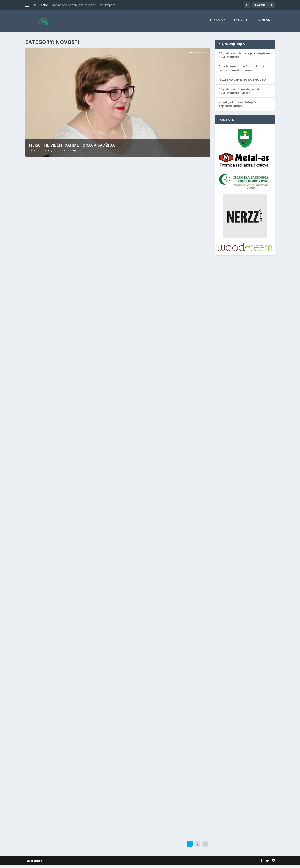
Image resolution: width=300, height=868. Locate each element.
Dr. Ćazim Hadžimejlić (74, 626)
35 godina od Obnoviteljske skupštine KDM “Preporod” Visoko (244, 94)
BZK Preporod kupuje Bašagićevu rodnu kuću (69, 509)
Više (34, 243)
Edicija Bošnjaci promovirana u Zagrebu (160, 693)
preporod (77, 733)
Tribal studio (34, 864)
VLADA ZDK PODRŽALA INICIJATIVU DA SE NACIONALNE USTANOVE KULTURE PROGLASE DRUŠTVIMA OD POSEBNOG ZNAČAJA (66, 723)
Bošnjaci (67, 515)
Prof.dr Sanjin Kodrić (135, 607)
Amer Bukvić (162, 488)
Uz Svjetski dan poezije (49, 316)
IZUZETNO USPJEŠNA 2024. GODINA (242, 82)
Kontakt (264, 23)
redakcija (37, 153)
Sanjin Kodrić (141, 493)
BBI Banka (176, 488)
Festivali (240, 23)
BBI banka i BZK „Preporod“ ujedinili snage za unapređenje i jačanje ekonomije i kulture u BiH (164, 478)
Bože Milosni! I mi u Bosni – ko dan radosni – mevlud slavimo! (242, 71)
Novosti (65, 153)
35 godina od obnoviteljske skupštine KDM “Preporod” (244, 58)
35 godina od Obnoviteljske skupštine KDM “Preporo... (83, 5)
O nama (216, 23)
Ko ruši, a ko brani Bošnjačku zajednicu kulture (239, 107)
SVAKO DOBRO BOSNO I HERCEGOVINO (60, 410)
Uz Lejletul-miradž (141, 376)
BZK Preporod (80, 515)
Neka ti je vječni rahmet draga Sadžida (72, 148)
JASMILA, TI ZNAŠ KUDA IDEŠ (147, 277)
